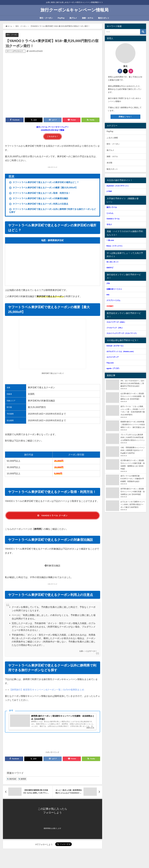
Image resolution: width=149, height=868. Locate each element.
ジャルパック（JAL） (115, 328)
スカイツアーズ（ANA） (116, 322)
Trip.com (110, 363)
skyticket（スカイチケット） (118, 186)
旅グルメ (73, 18)
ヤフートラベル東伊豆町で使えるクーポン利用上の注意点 (42, 204)
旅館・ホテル (88, 18)
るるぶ (109, 224)
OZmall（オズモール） (116, 346)
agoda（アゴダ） (113, 368)
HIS (108, 295)
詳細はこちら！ (125, 117)
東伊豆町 (13, 781)
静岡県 (23, 781)
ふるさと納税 (112, 138)
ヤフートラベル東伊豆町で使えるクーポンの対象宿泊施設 (42, 199)
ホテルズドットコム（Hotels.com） (121, 351)
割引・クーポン (46, 18)
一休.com (110, 240)
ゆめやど (110, 268)
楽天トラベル (112, 207)
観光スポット (104, 18)
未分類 (109, 163)
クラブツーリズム (116, 300)
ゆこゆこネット (113, 262)
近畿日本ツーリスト (114, 289)
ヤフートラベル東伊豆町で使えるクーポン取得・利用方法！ (44, 193)
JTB (108, 283)
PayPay (61, 18)
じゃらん (110, 213)
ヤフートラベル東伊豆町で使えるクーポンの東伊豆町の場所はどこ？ (48, 182)
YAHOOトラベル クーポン (53, 517)
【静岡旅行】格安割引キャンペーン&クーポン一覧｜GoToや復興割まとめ (47, 691)
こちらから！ (53, 137)
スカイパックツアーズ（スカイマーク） (122, 333)
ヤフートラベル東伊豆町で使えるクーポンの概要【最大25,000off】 (48, 188)
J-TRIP (109, 191)
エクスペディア (113, 357)
